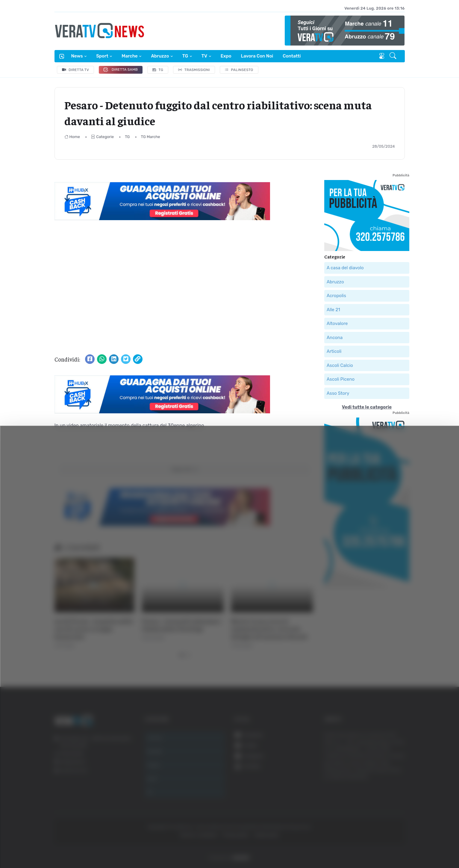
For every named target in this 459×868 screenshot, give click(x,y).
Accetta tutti (392, 795)
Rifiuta (392, 835)
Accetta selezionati (392, 815)
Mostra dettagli (107, 847)
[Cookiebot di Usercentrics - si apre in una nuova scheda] (51, 847)
